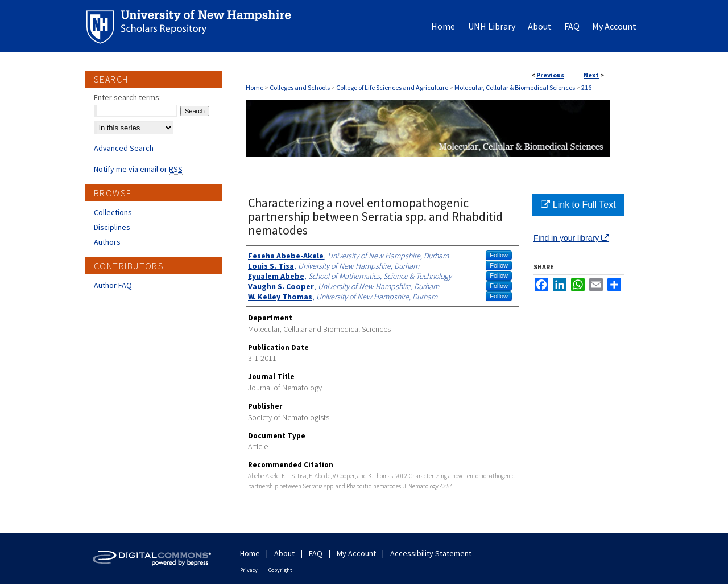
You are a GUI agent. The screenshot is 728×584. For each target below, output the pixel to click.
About (284, 553)
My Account (356, 553)
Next (591, 75)
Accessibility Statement (431, 553)
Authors (107, 242)
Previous (550, 75)
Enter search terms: (127, 97)
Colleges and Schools (300, 87)
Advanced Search (124, 148)
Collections (113, 212)
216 (586, 87)
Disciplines (112, 227)
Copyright (280, 570)
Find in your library (571, 238)
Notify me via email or (138, 169)
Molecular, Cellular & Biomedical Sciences (515, 87)
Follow (499, 255)
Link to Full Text (578, 205)
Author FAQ (113, 285)
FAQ (316, 553)
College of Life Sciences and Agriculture (392, 87)
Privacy (249, 570)
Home (255, 87)
